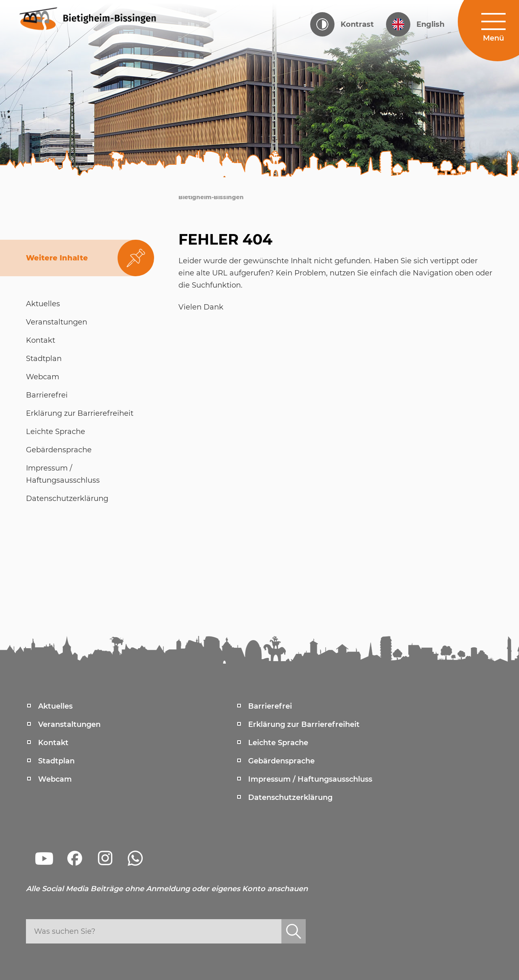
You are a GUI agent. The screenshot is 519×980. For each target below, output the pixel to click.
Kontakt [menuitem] (53, 743)
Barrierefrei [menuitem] (270, 706)
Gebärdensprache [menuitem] (281, 761)
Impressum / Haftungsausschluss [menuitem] (310, 779)
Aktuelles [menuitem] (55, 706)
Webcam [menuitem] (55, 779)
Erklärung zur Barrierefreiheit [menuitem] (304, 724)
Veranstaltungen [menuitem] (69, 724)
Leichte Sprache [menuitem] (278, 743)
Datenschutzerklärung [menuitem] (290, 797)
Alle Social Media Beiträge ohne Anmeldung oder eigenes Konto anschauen (167, 889)
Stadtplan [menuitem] (56, 761)
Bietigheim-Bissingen (211, 197)
